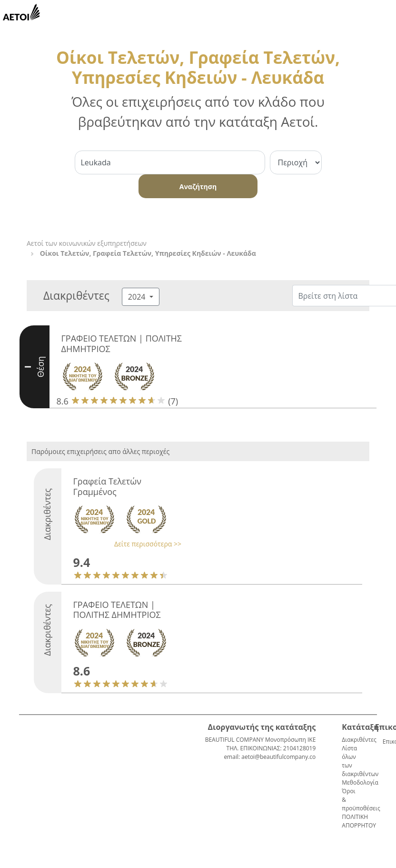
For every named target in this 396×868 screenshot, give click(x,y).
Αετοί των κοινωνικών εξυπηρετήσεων (87, 243)
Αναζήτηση (198, 187)
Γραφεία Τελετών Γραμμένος (107, 486)
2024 (138, 297)
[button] (125, 544)
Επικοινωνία (386, 742)
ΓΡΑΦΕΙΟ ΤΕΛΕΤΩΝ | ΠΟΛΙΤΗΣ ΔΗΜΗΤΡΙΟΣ (122, 343)
